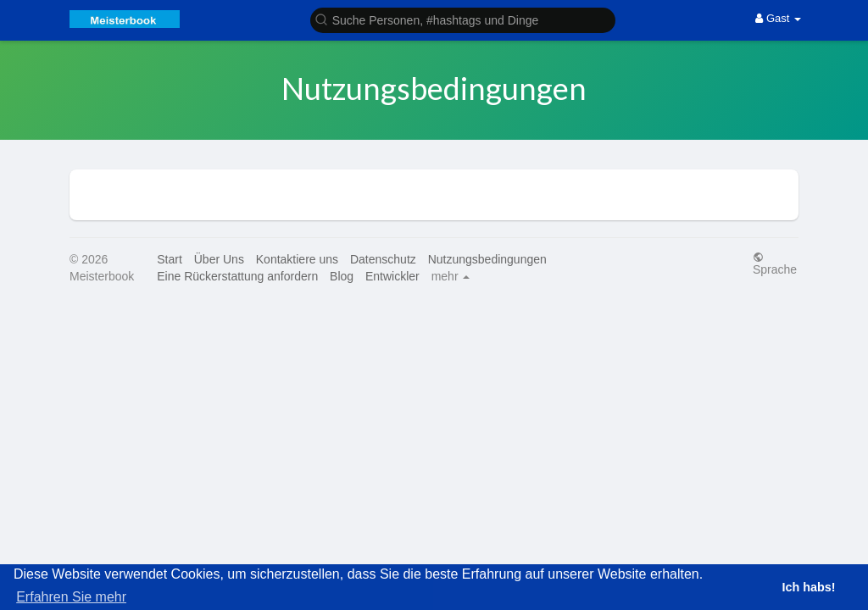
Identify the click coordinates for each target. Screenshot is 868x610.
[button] (463, 19)
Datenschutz (383, 259)
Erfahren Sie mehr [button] (71, 597)
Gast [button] (778, 18)
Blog (342, 276)
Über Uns (219, 259)
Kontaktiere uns (297, 259)
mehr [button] (451, 276)
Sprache (775, 263)
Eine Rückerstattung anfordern (237, 276)
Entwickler (392, 276)
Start (170, 259)
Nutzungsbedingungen (487, 259)
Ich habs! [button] (808, 587)
